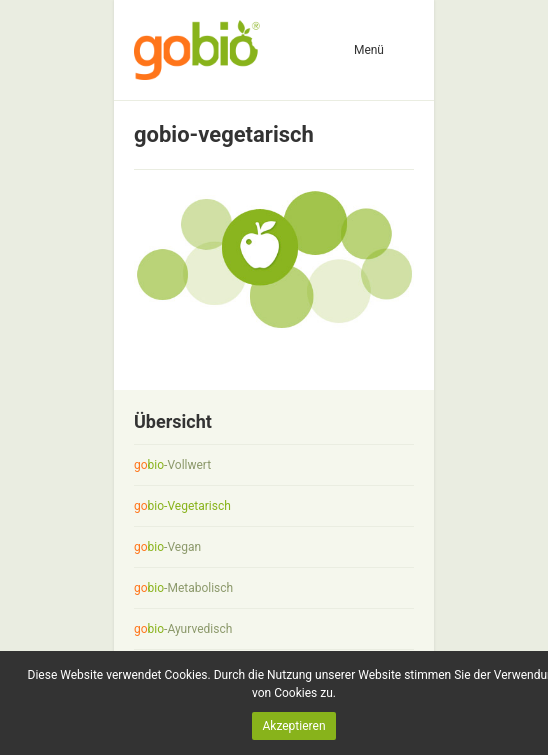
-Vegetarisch (182, 506)
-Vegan (167, 547)
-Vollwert (172, 465)
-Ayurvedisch (183, 629)
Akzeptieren (293, 726)
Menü (369, 50)
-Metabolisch (183, 588)
